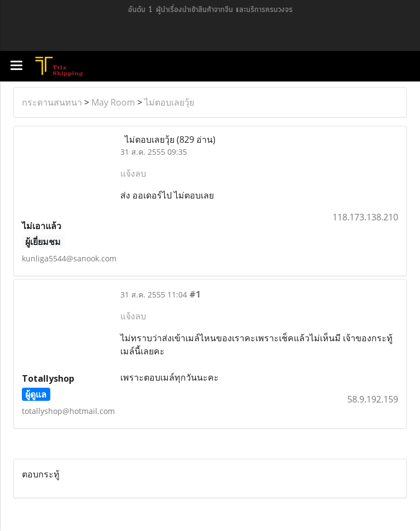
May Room (113, 102)
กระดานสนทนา (52, 102)
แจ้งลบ (133, 173)
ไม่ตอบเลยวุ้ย (169, 102)
